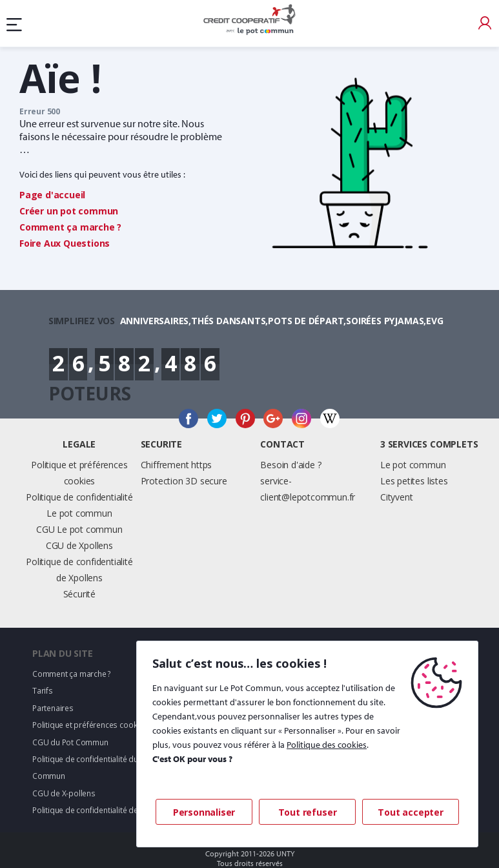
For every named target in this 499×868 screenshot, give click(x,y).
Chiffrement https (177, 465)
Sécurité (79, 594)
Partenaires (53, 708)
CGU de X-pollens (64, 793)
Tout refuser (308, 812)
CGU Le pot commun (79, 529)
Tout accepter (410, 812)
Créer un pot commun (69, 211)
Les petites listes (414, 481)
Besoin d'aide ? (290, 465)
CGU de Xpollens (79, 545)
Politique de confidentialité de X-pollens (103, 810)
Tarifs (43, 691)
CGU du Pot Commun (70, 742)
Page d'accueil (52, 195)
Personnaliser (204, 812)
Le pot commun (413, 465)
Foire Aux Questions (65, 243)
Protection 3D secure (184, 481)
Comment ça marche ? (70, 227)
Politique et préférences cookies (90, 725)
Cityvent (396, 497)
